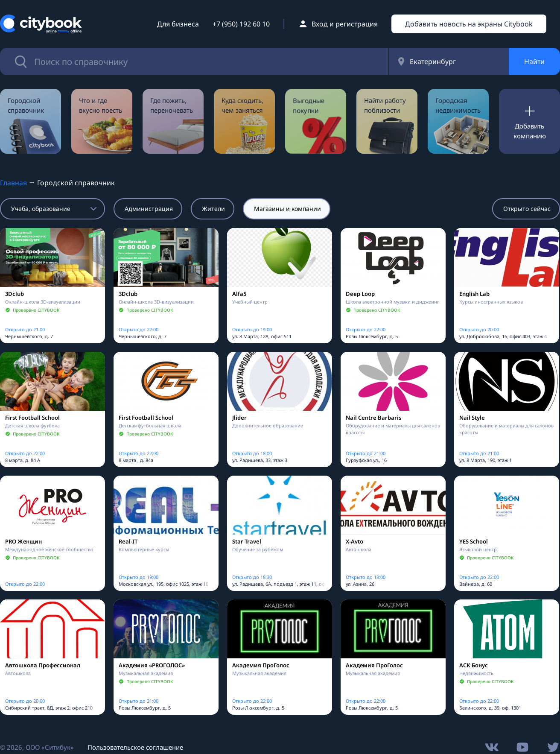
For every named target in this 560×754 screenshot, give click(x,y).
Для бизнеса (178, 24)
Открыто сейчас (527, 209)
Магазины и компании (287, 209)
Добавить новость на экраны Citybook (469, 24)
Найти (534, 61)
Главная (13, 183)
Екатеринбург (433, 61)
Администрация (149, 209)
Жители (213, 209)
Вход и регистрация (345, 24)
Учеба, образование (41, 209)
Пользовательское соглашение (135, 747)
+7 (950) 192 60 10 (241, 24)
